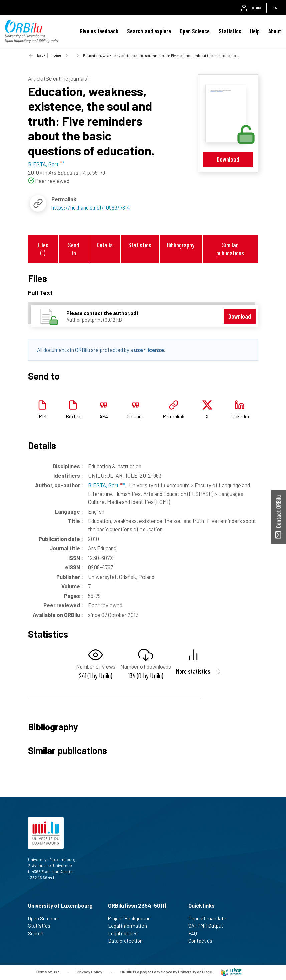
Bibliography (181, 245)
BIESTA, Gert (107, 485)
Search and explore (149, 31)
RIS (43, 416)
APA (104, 416)
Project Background (132, 918)
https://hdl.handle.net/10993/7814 (91, 207)
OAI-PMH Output (209, 926)
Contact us (203, 941)
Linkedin (240, 416)
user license (149, 350)
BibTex (73, 416)
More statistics (193, 671)
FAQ (195, 933)
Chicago (136, 416)
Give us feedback (99, 31)
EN (275, 8)
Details (105, 245)
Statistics (230, 31)
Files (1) (43, 249)
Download (228, 159)
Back (41, 55)
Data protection (128, 941)
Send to (74, 249)
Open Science (195, 31)
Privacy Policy (90, 972)
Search (39, 933)
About (275, 31)
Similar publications (230, 249)
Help (255, 31)
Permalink (174, 416)
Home (56, 55)
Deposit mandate (210, 918)
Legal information (130, 926)
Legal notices (126, 933)
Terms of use (47, 972)
